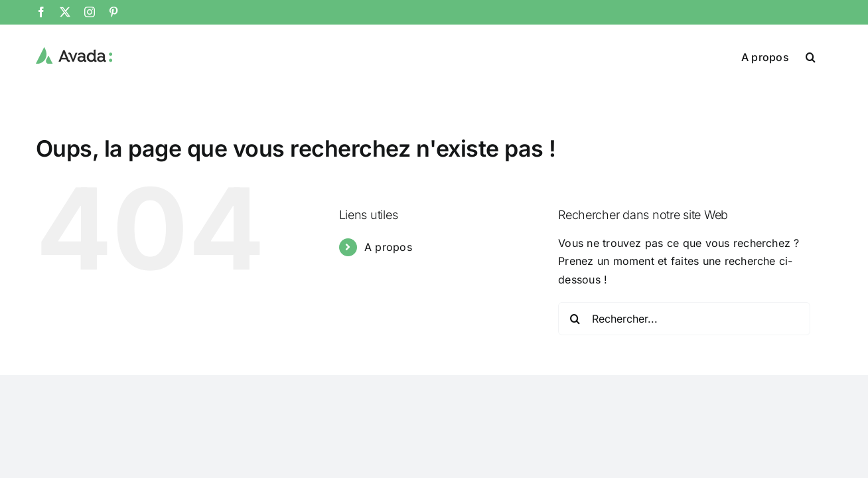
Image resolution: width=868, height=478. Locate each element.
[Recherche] (575, 319)
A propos (388, 247)
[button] (827, 56)
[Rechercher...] (684, 319)
